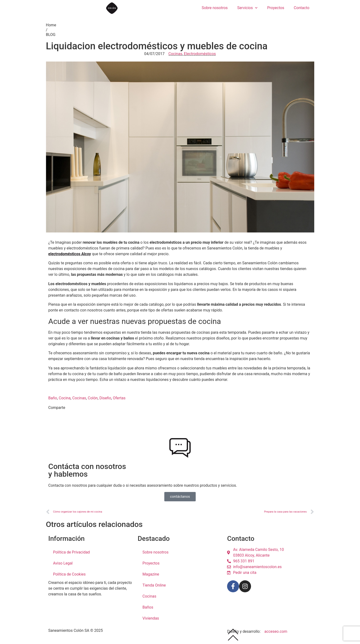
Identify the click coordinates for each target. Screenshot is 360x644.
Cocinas (175, 54)
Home (51, 25)
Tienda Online (154, 585)
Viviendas (151, 618)
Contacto (302, 8)
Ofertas (119, 400)
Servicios (248, 8)
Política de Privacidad (71, 552)
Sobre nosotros (215, 8)
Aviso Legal (63, 563)
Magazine (151, 574)
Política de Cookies (69, 574)
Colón (93, 400)
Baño (53, 400)
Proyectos (276, 8)
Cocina (65, 400)
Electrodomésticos (200, 54)
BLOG (51, 35)
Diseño (105, 400)
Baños (148, 607)
